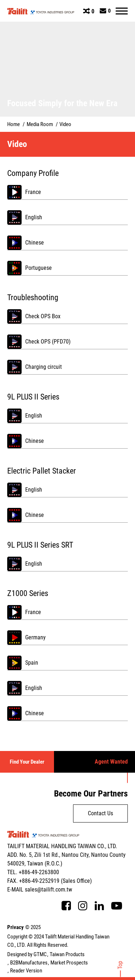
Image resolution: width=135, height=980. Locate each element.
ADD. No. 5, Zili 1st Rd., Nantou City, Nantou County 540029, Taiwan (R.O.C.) (66, 859)
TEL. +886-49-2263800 (33, 872)
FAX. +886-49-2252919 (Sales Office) (49, 881)
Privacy (15, 927)
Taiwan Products (67, 954)
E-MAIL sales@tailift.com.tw (40, 890)
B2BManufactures (29, 963)
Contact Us (100, 813)
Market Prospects (69, 963)
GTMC (40, 954)
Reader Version (26, 971)
